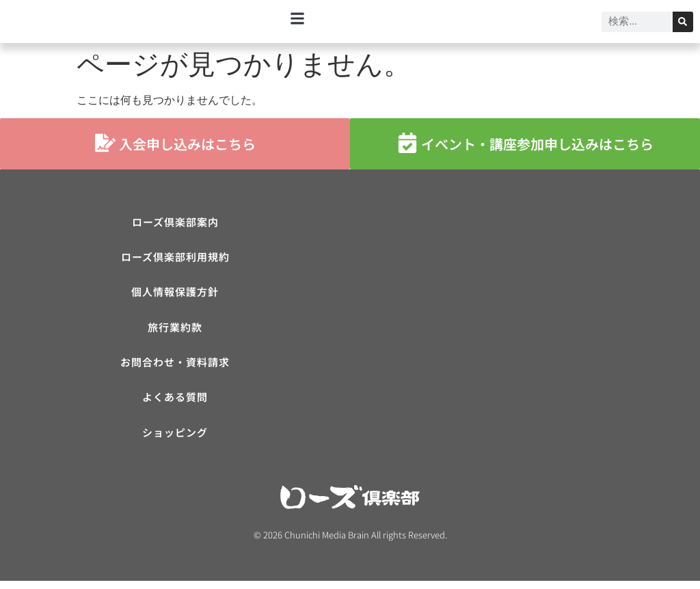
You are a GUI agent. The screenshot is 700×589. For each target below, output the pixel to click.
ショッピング (175, 440)
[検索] (683, 22)
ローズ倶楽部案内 (175, 222)
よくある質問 (175, 403)
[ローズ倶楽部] (525, 313)
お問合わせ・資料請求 (175, 367)
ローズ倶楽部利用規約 (175, 259)
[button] (298, 18)
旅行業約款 (175, 331)
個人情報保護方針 (175, 295)
